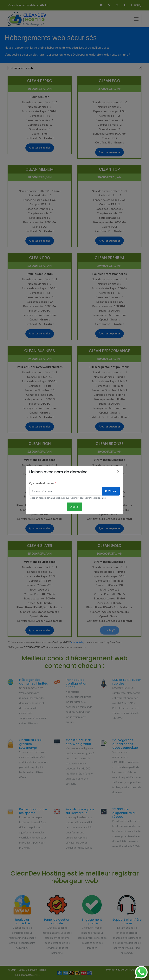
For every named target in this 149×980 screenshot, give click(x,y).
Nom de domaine (43, 483)
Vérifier (111, 491)
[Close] (118, 471)
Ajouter (74, 507)
